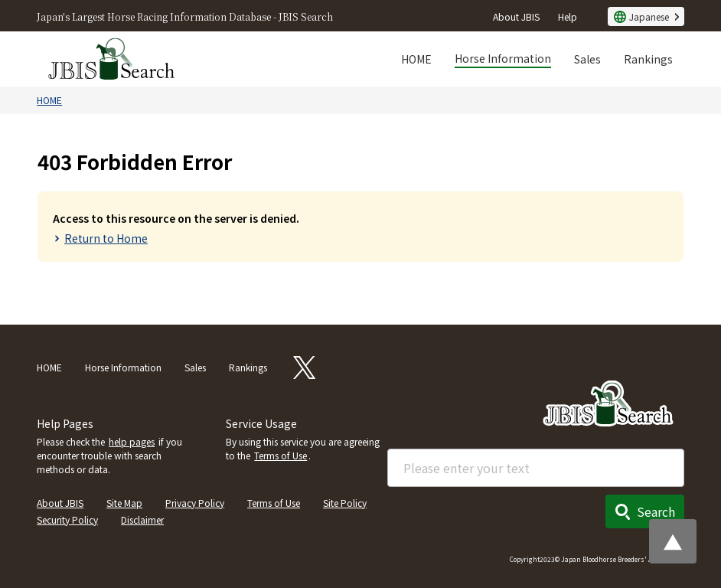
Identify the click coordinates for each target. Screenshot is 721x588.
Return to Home (106, 238)
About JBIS (516, 16)
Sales (587, 59)
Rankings (648, 59)
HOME (416, 59)
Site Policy (345, 503)
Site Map (124, 503)
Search (656, 511)
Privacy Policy (195, 503)
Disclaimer (142, 519)
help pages (132, 441)
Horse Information (503, 58)
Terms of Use (281, 455)
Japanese (649, 16)
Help (568, 16)
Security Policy (67, 519)
